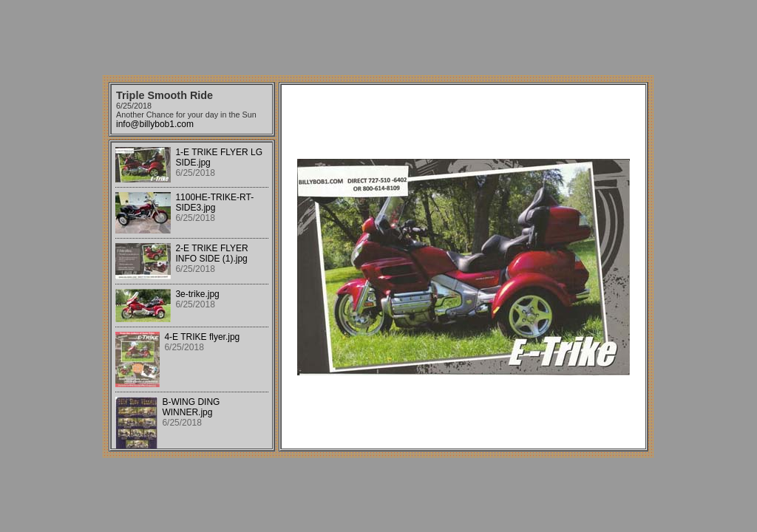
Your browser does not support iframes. (192, 296)
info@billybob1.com (155, 124)
